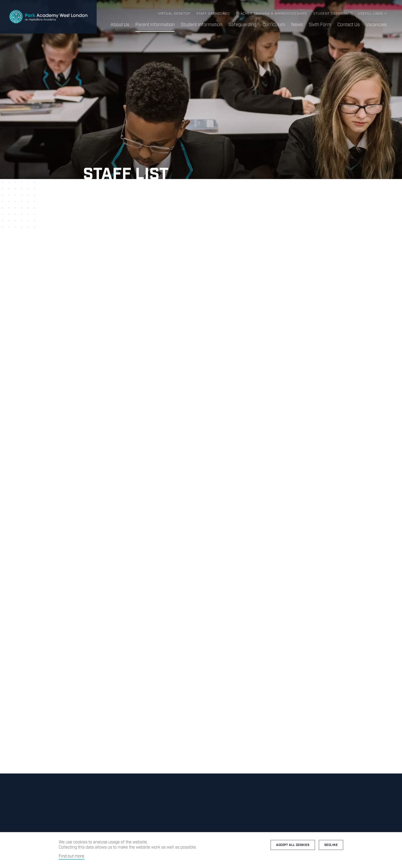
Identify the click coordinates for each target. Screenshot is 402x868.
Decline (331, 845)
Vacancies (376, 25)
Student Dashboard (333, 14)
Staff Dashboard (213, 14)
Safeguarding (242, 25)
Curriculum (274, 25)
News (297, 25)
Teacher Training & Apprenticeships (272, 14)
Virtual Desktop (174, 14)
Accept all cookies (293, 845)
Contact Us (349, 25)
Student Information (202, 25)
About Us (120, 25)
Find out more (72, 856)
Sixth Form (320, 25)
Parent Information (155, 25)
